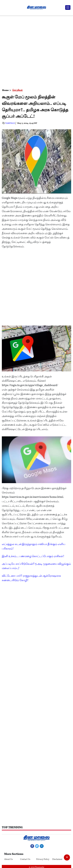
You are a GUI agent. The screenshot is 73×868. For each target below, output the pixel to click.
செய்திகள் (17, 90)
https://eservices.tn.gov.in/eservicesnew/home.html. (33, 497)
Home (5, 90)
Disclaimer (57, 859)
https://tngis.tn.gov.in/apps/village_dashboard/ (30, 385)
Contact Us (25, 859)
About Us (8, 859)
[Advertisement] (36, 51)
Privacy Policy (43, 859)
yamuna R (10, 123)
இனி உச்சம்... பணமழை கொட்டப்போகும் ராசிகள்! (33, 556)
